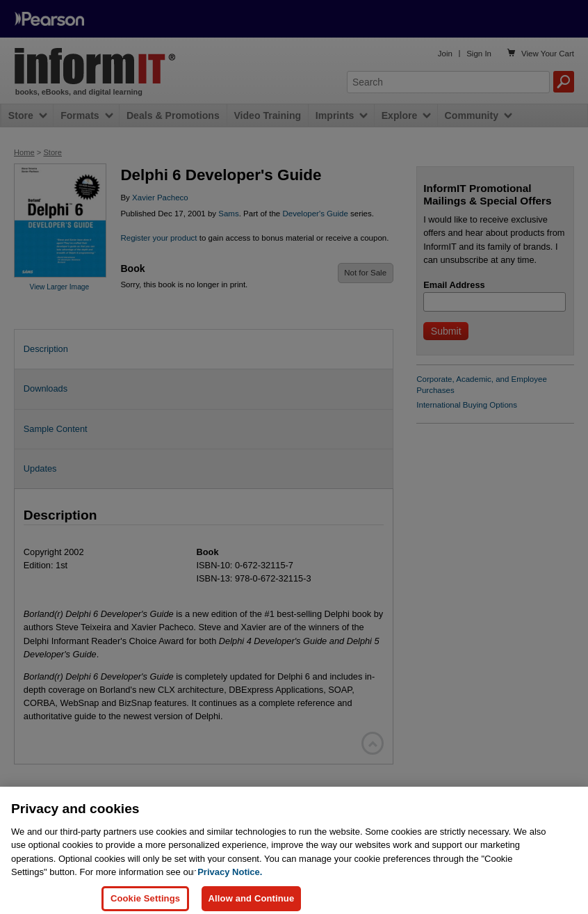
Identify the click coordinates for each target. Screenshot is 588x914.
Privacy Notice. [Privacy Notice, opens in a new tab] (230, 880)
